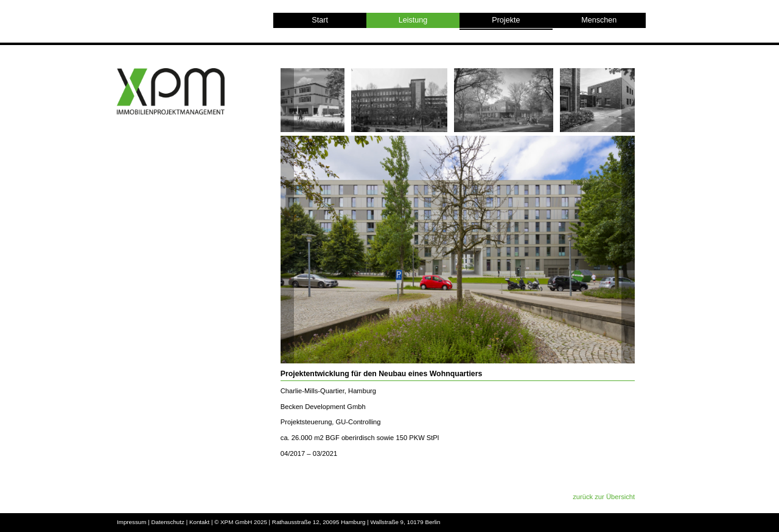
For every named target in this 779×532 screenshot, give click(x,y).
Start (320, 20)
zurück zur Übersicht (604, 497)
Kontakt (199, 522)
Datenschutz (167, 522)
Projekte (506, 22)
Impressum (131, 522)
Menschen (599, 20)
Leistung (413, 20)
